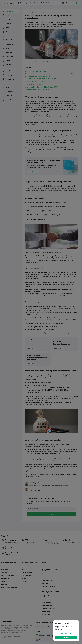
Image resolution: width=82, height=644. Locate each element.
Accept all (66, 638)
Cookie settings (66, 634)
